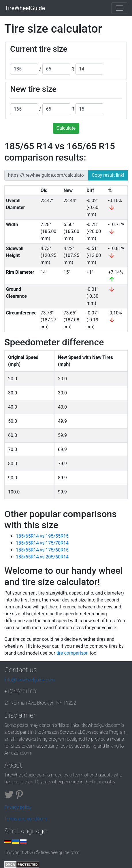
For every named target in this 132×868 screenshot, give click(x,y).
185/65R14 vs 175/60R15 (42, 550)
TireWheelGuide (25, 8)
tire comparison (73, 653)
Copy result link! (108, 175)
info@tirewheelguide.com (30, 680)
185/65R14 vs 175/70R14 (42, 543)
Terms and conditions (26, 819)
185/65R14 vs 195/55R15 (42, 536)
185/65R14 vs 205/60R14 (42, 557)
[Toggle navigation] (119, 8)
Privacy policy (18, 807)
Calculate (66, 128)
